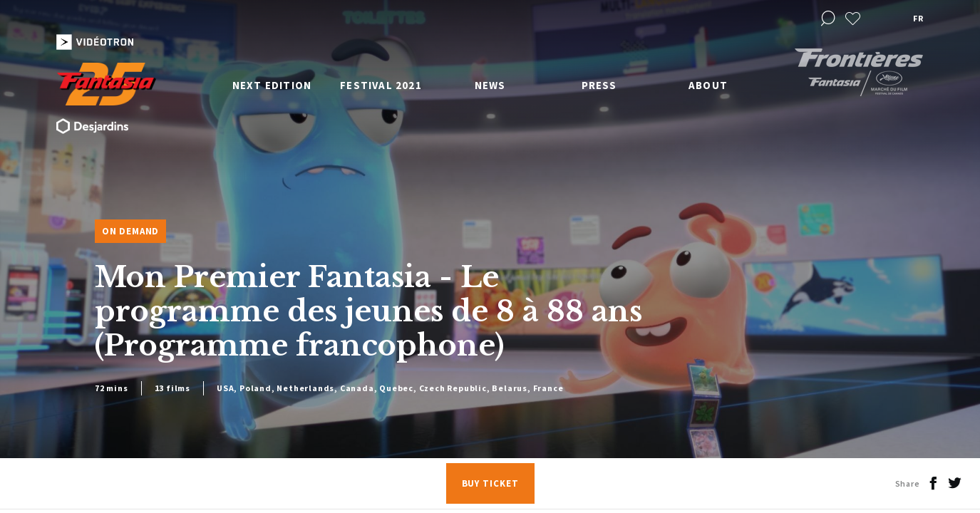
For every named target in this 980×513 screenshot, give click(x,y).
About (708, 85)
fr (918, 18)
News (490, 85)
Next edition (272, 85)
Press (599, 85)
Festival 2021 (381, 85)
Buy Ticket (490, 483)
